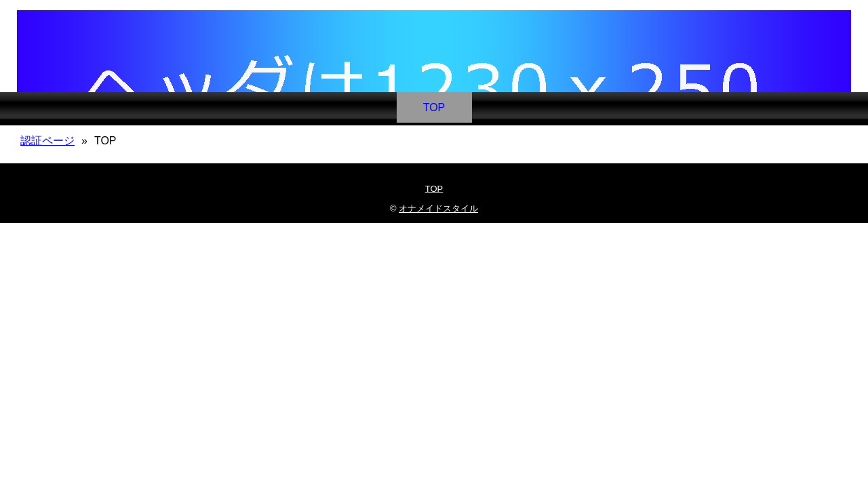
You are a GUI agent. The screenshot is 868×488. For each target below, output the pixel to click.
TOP (434, 107)
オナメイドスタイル (438, 208)
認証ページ (47, 141)
